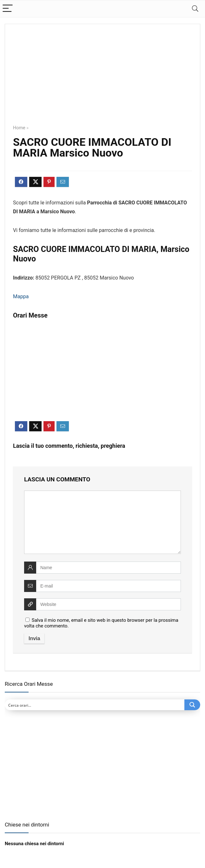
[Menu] (8, 9)
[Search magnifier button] (192, 705)
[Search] (195, 9)
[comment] (102, 522)
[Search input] (95, 705)
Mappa (21, 296)
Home (19, 128)
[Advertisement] (102, 79)
